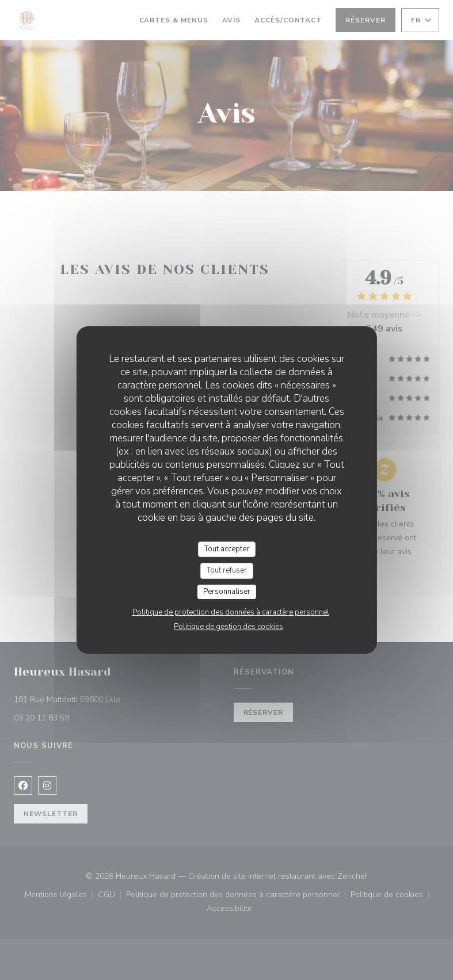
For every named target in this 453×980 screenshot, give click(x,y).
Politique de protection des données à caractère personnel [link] (231, 612)
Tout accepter (227, 549)
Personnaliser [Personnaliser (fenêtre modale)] (227, 592)
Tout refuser (227, 570)
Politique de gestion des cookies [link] (229, 627)
